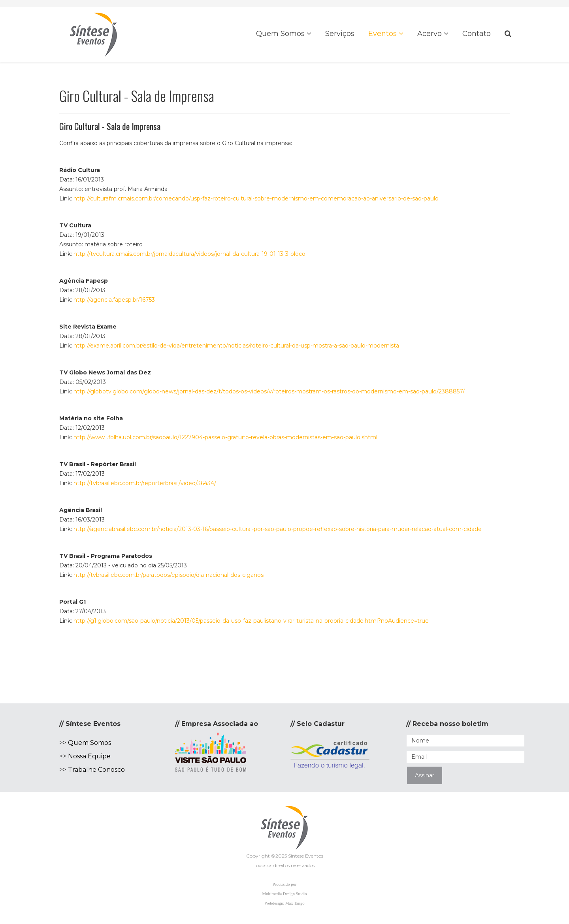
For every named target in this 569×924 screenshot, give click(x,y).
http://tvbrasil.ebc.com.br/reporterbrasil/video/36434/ (145, 483)
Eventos (382, 34)
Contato (477, 34)
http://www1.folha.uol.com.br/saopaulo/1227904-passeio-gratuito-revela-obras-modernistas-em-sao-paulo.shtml (225, 437)
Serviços (340, 34)
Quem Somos (280, 34)
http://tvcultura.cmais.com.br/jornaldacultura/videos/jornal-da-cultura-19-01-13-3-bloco (189, 254)
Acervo (430, 34)
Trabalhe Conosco (96, 770)
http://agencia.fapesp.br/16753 (114, 300)
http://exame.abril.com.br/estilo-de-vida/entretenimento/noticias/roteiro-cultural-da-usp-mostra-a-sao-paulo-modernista (236, 346)
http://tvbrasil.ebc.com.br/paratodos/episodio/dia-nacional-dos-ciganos (169, 575)
